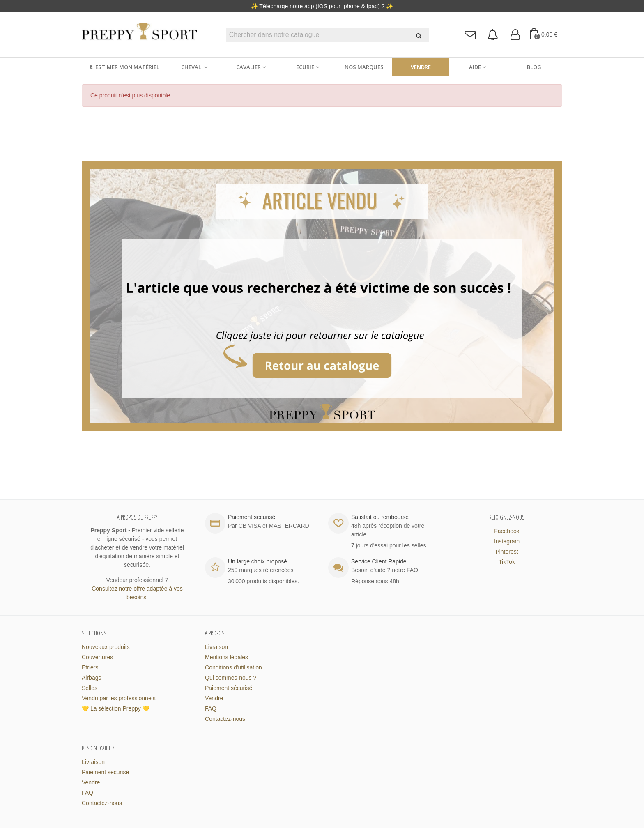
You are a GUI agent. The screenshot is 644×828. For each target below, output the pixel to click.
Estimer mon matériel (124, 67)
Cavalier (248, 67)
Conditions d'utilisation (233, 667)
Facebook (507, 531)
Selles (90, 688)
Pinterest (507, 552)
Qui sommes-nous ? (231, 678)
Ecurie (305, 67)
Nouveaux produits (106, 647)
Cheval (192, 67)
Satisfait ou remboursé (380, 517)
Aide (475, 67)
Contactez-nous (225, 719)
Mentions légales (227, 657)
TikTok (507, 562)
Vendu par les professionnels (119, 698)
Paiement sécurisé (229, 688)
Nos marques (364, 67)
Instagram (507, 541)
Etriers (90, 667)
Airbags (91, 678)
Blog (534, 67)
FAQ (211, 708)
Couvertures (97, 657)
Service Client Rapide (379, 561)
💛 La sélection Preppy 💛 (116, 708)
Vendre (421, 67)
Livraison (216, 647)
